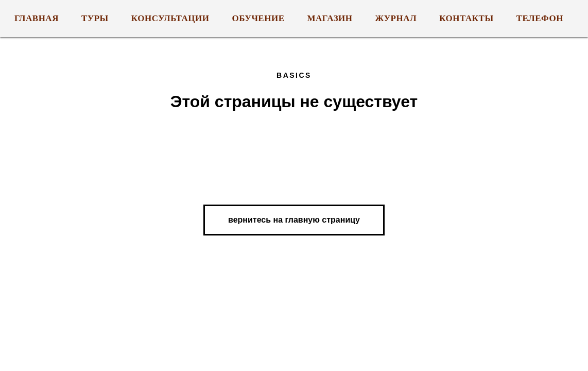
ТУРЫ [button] (95, 18)
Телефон (540, 18)
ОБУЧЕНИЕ (258, 18)
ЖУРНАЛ (396, 18)
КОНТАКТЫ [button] (466, 18)
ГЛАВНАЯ (37, 18)
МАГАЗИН (330, 18)
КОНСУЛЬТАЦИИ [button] (170, 18)
